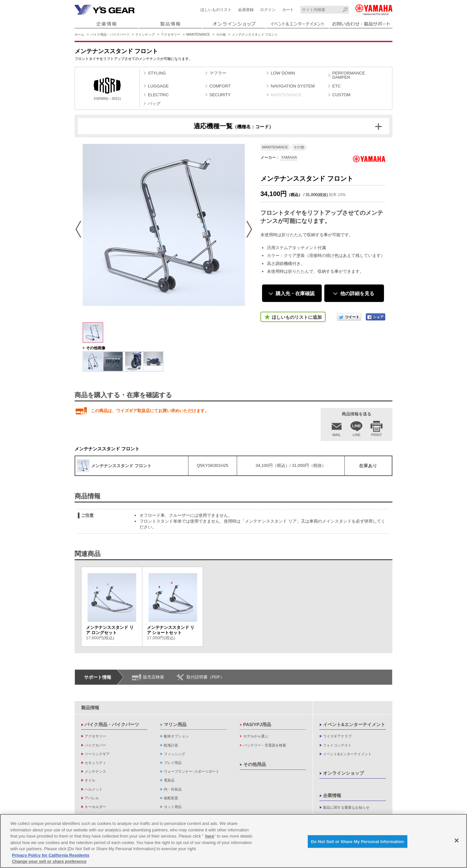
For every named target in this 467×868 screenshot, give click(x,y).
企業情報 (332, 795)
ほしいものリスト (216, 10)
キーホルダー (95, 807)
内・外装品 (173, 789)
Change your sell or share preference (49, 861)
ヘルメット (94, 789)
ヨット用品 (173, 807)
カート (288, 10)
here (210, 836)
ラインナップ (145, 35)
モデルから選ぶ (256, 736)
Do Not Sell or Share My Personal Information (358, 841)
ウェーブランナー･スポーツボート (192, 771)
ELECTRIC (158, 95)
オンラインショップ (343, 773)
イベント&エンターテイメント (354, 724)
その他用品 (255, 764)
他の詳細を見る (357, 293)
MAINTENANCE (198, 35)
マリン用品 (175, 724)
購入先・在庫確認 (295, 293)
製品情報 (90, 708)
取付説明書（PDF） (205, 677)
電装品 (169, 780)
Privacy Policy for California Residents (51, 855)
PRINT (377, 435)
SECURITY (220, 95)
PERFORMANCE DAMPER (349, 75)
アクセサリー (171, 35)
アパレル (92, 798)
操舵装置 (171, 798)
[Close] (457, 840)
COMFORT (220, 86)
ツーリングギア (97, 754)
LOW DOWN (283, 73)
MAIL (337, 435)
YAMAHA (288, 157)
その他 (221, 35)
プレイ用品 (173, 763)
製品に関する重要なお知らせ (346, 807)
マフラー (218, 73)
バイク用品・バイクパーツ (110, 35)
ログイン (268, 10)
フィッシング (174, 754)
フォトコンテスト (337, 745)
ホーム (79, 35)
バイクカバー (95, 745)
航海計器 (171, 745)
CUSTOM (341, 95)
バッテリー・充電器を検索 (265, 745)
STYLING (157, 73)
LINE (356, 435)
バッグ (154, 104)
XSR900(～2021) (107, 89)
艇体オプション (176, 736)
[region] (233, 841)
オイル (90, 780)
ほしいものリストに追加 (297, 317)
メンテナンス (95, 771)
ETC (337, 86)
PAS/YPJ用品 (257, 724)
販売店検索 (154, 677)
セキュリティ (95, 763)
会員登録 (246, 10)
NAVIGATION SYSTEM (293, 86)
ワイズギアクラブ (337, 736)
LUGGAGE (158, 86)
